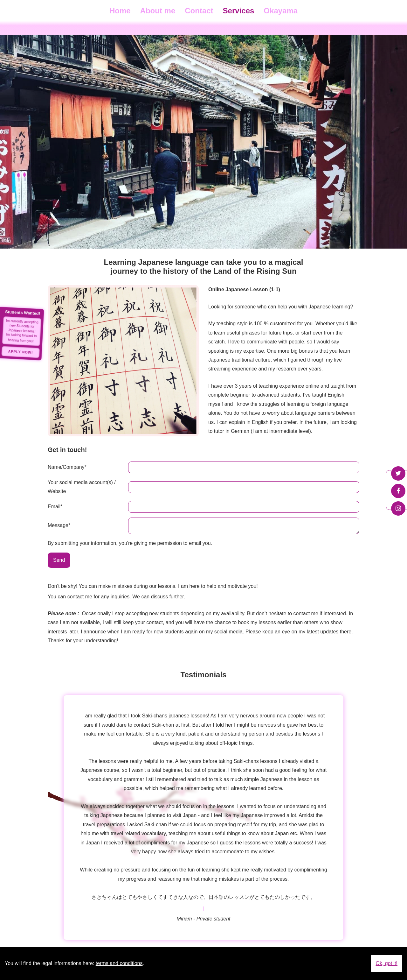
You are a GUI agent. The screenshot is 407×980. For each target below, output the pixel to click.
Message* (59, 526)
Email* (55, 507)
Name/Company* (67, 467)
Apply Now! (21, 352)
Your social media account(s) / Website (82, 487)
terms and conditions (119, 963)
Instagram (398, 508)
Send (59, 562)
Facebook (398, 491)
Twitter (398, 473)
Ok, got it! (387, 963)
